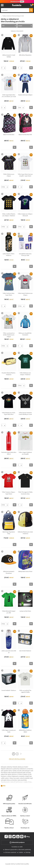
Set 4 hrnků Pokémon (25, 651)
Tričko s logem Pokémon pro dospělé (25, 453)
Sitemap (28, 852)
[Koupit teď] (15, 68)
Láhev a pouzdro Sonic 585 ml (9, 652)
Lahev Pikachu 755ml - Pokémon (9, 255)
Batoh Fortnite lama (9, 135)
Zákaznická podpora (17, 842)
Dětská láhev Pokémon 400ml (25, 731)
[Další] (21, 754)
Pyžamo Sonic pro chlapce (25, 95)
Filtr (3, 26)
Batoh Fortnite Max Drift (25, 135)
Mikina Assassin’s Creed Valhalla (9, 56)
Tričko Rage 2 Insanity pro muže (9, 731)
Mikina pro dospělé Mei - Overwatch (25, 334)
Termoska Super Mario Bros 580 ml (9, 453)
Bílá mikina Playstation (25, 55)
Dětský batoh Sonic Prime (25, 571)
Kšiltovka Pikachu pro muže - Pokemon (25, 533)
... (1, 16)
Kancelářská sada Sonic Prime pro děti (25, 255)
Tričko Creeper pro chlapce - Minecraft (25, 215)
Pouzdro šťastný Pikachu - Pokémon (9, 374)
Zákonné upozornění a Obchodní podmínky (18, 850)
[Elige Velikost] (3, 68)
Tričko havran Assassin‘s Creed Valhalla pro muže (25, 414)
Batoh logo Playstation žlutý (9, 533)
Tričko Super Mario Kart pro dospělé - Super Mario (25, 175)
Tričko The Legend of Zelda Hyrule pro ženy (25, 493)
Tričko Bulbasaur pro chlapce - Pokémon (25, 374)
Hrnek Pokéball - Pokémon (9, 690)
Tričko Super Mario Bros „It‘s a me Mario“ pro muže (9, 96)
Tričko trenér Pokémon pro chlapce (25, 294)
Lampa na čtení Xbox (25, 611)
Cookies (21, 852)
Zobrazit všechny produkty (17, 759)
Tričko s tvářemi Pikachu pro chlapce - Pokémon (9, 215)
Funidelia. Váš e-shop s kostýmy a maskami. (17, 5)
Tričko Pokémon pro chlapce (9, 175)
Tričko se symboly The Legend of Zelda (25, 691)
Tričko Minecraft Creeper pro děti (9, 612)
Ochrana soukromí (11, 852)
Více (4, 786)
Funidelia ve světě (17, 847)
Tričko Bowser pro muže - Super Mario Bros (9, 414)
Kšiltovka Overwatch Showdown (9, 572)
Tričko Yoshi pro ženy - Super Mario (9, 294)
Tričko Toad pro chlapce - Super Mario (9, 493)
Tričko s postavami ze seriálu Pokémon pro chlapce (9, 335)
